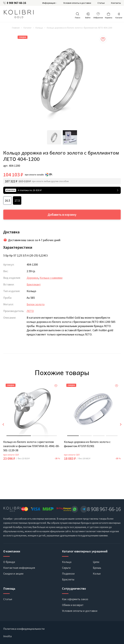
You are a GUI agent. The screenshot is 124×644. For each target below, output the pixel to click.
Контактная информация (19, 568)
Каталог (28, 28)
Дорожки (32, 278)
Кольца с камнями (51, 278)
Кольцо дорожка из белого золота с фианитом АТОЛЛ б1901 (87, 444)
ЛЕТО (30, 311)
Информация (49, 3)
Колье (97, 574)
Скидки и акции (13, 574)
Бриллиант (34, 284)
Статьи (101, 3)
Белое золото (36, 304)
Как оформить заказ (75, 599)
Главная (16, 28)
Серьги (66, 568)
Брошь (97, 568)
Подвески (68, 574)
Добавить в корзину (62, 214)
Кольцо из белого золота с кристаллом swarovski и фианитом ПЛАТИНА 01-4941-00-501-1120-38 (31, 446)
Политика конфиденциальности (24, 629)
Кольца (39, 28)
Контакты (116, 3)
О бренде (9, 562)
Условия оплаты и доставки (77, 3)
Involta (7, 636)
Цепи (96, 562)
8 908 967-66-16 (16, 3)
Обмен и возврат (73, 605)
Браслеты (68, 579)
